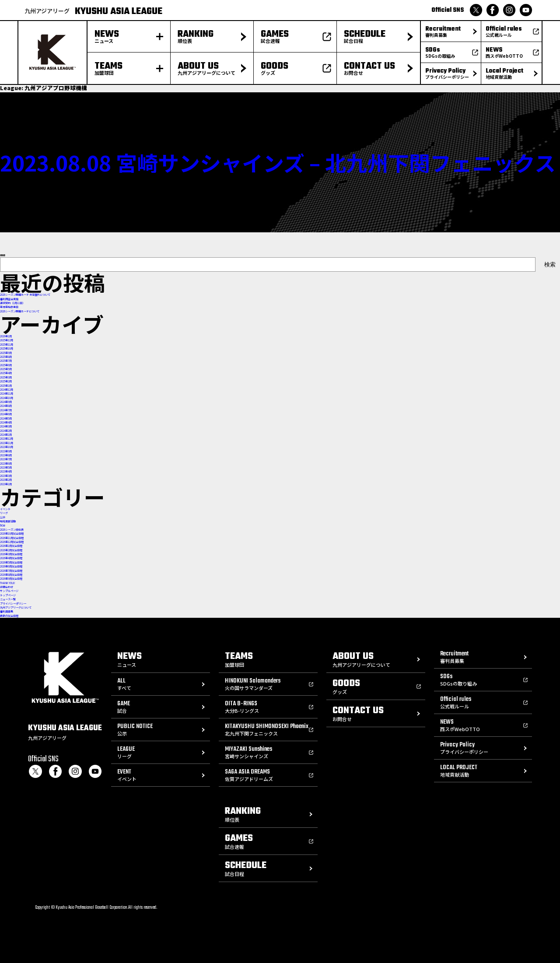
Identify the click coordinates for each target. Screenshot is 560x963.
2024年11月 (7, 394)
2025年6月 (6, 365)
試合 (3, 525)
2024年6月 (6, 414)
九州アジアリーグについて (16, 608)
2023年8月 (6, 455)
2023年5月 (6, 467)
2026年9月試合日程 (11, 579)
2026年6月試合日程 (11, 566)
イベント (5, 509)
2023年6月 (6, 464)
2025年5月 (6, 369)
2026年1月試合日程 (11, 546)
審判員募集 (7, 611)
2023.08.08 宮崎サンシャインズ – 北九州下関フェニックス (278, 162)
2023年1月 (6, 484)
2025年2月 (6, 381)
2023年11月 (7, 443)
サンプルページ (9, 591)
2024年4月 (6, 422)
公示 (3, 517)
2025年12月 (7, 340)
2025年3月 (6, 377)
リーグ (4, 513)
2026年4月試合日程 (11, 558)
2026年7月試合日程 (11, 571)
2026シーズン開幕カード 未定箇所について (25, 295)
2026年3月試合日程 (11, 554)
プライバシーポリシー (13, 604)
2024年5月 (6, 418)
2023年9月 (6, 451)
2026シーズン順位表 (12, 530)
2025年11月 (7, 345)
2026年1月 (6, 336)
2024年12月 (7, 390)
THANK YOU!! (8, 583)
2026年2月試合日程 (11, 550)
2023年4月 (6, 471)
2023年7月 (6, 459)
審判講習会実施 (9, 299)
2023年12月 (7, 439)
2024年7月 (6, 410)
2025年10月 (7, 348)
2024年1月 (6, 435)
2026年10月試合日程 (12, 534)
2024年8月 (6, 406)
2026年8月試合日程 (11, 575)
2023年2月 (6, 480)
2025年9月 (6, 353)
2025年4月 (6, 373)
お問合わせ (7, 587)
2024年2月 (6, 431)
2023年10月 (7, 447)
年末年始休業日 (9, 307)
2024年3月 (6, 426)
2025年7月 (6, 361)
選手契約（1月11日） (12, 303)
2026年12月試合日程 (12, 542)
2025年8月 (6, 357)
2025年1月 (6, 386)
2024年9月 (6, 402)
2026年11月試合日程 (12, 538)
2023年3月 (6, 476)
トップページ (8, 595)
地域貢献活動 (8, 521)
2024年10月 (7, 398)
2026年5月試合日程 (11, 562)
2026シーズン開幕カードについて (20, 311)
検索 (3, 255)
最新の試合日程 (9, 616)
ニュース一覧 (8, 599)
